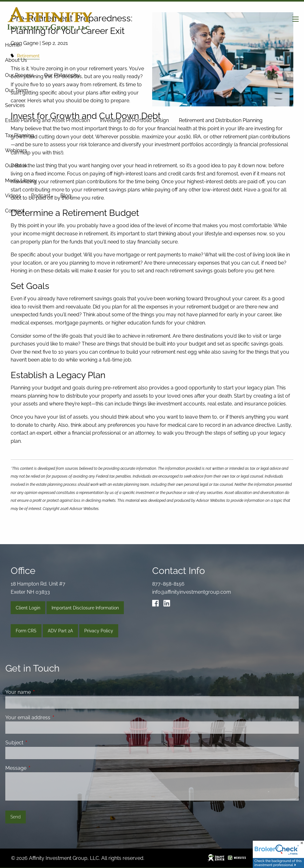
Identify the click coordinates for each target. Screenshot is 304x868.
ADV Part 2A (60, 631)
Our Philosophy (62, 75)
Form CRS (26, 631)
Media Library (21, 181)
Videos (13, 196)
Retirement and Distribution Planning (221, 120)
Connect (15, 211)
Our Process (19, 75)
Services (15, 105)
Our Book (16, 166)
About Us (16, 60)
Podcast (41, 196)
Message (40, 768)
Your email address (52, 718)
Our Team (17, 90)
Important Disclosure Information (85, 608)
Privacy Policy (99, 631)
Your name (42, 692)
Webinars (16, 150)
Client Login (28, 608)
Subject (39, 743)
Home (12, 45)
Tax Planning (19, 135)
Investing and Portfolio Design (134, 120)
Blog (66, 196)
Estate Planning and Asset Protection (47, 120)
